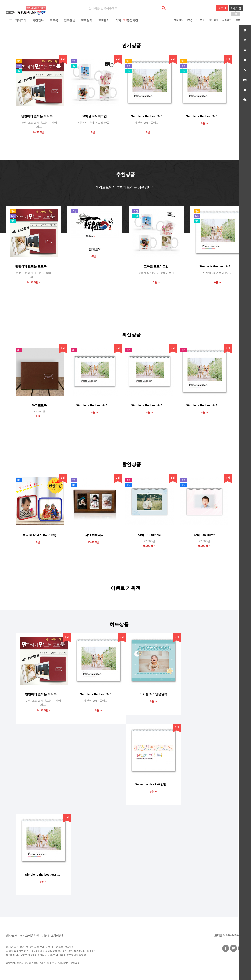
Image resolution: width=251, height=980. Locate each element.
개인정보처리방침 (53, 936)
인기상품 (131, 45)
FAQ (190, 20)
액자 (118, 20)
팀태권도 (95, 249)
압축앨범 (70, 20)
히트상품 (119, 624)
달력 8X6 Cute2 (204, 535)
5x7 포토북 (39, 405)
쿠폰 (238, 20)
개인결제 (213, 20)
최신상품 (131, 335)
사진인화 (38, 20)
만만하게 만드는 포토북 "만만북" (39, 116)
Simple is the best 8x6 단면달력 (149, 405)
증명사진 (132, 20)
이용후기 (227, 20)
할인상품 (131, 464)
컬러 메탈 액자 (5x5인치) (39, 535)
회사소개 (12, 936)
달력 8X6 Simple (149, 535)
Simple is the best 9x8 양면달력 (204, 116)
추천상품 (125, 174)
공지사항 (179, 20)
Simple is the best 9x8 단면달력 (204, 405)
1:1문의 (200, 20)
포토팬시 (104, 20)
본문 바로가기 (0, 0)
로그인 (222, 8)
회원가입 (236, 9)
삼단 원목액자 (94, 535)
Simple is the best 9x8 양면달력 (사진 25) (149, 116)
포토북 (54, 20)
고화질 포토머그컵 (94, 116)
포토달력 (87, 20)
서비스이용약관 (29, 936)
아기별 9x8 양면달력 (153, 694)
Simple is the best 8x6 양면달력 (94, 405)
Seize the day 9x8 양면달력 (153, 784)
